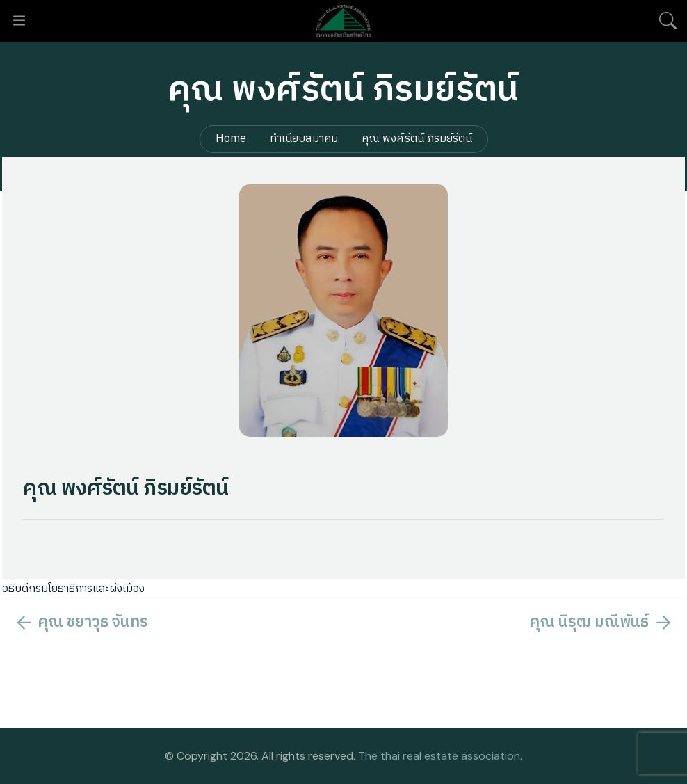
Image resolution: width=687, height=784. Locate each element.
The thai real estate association (439, 756)
